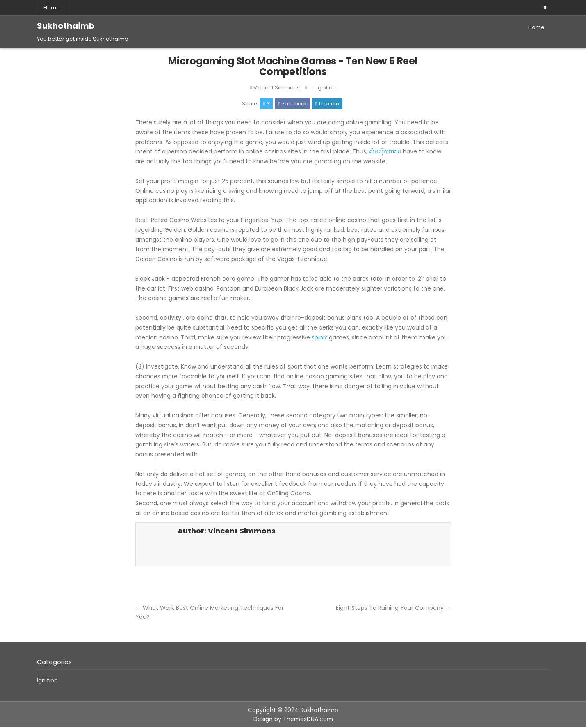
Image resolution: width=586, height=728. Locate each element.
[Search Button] (545, 8)
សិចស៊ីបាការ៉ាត (385, 152)
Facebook (293, 104)
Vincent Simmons (277, 88)
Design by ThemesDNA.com (293, 720)
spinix (319, 338)
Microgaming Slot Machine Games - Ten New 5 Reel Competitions (293, 66)
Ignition (326, 88)
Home (52, 8)
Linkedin (328, 104)
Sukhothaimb (66, 26)
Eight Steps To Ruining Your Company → (393, 608)
